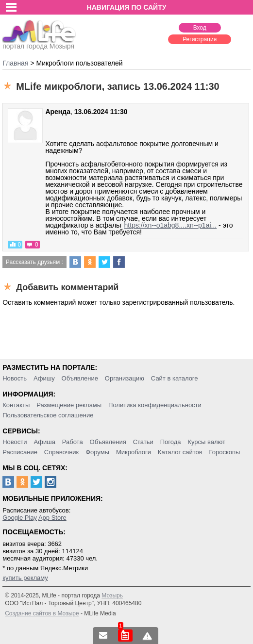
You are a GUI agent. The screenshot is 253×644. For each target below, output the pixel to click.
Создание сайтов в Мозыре (42, 613)
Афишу (44, 378)
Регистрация (200, 39)
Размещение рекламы (69, 405)
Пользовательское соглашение (48, 415)
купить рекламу (25, 578)
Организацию (125, 378)
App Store (52, 518)
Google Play (20, 518)
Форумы (97, 452)
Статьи (143, 442)
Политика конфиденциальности (155, 405)
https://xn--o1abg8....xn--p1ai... (171, 225)
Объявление (80, 378)
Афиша (44, 442)
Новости (15, 442)
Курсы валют (206, 442)
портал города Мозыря (39, 43)
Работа (73, 442)
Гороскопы (225, 452)
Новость (15, 378)
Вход (200, 28)
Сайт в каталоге (175, 378)
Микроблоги (134, 452)
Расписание (20, 452)
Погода (171, 442)
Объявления (108, 442)
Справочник (62, 452)
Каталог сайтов (180, 452)
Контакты (16, 405)
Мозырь (112, 595)
